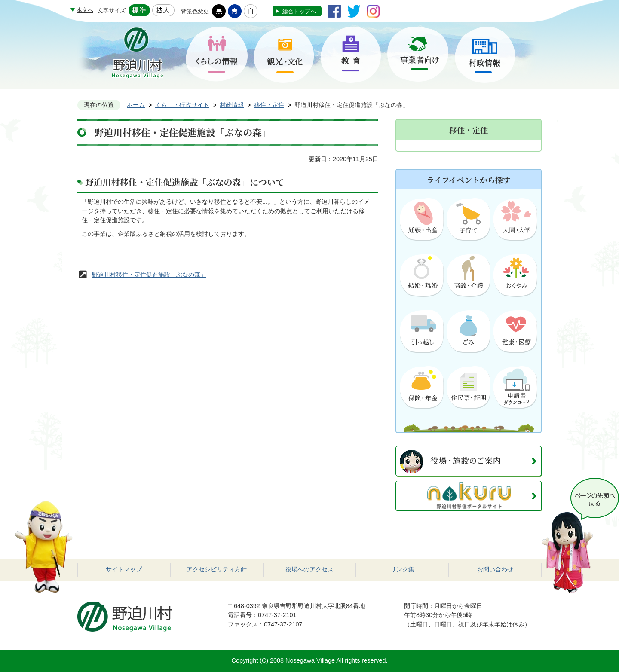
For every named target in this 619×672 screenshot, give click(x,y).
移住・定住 (269, 105)
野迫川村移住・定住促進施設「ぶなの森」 (149, 275)
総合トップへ (299, 11)
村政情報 (232, 105)
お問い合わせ (495, 569)
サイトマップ (124, 569)
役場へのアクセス (309, 569)
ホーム (136, 105)
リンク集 (402, 569)
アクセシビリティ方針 (217, 569)
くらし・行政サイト (182, 105)
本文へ (85, 10)
